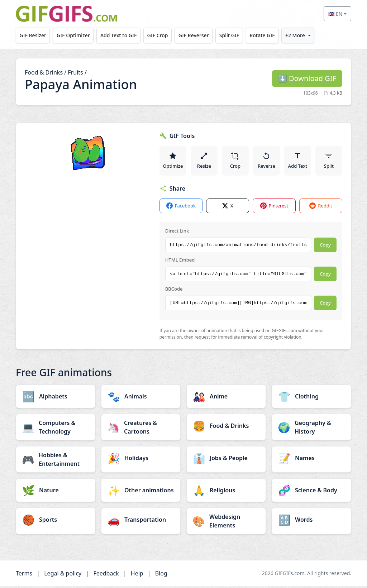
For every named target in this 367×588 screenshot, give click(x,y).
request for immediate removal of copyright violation (248, 339)
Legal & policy (63, 575)
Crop (235, 161)
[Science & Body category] (311, 492)
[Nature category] (56, 492)
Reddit (321, 208)
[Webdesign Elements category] (226, 523)
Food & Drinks (44, 72)
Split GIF (229, 35)
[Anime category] (226, 398)
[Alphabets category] (56, 398)
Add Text (298, 161)
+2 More (295, 35)
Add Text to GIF (119, 35)
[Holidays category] (141, 460)
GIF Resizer (33, 35)
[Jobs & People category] (226, 460)
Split (329, 161)
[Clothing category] (311, 398)
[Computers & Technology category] (56, 429)
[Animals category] (141, 398)
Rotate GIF (262, 35)
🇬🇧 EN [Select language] (335, 14)
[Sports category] (56, 521)
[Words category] (311, 521)
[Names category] (311, 460)
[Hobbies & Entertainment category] (56, 461)
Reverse (267, 161)
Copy (325, 247)
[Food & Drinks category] (226, 427)
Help (137, 575)
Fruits (75, 72)
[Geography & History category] (311, 429)
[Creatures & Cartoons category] (141, 429)
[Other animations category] (141, 492)
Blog (161, 575)
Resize (204, 161)
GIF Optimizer (73, 35)
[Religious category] (226, 492)
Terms (24, 575)
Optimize (173, 161)
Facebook (181, 208)
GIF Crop (158, 35)
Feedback (106, 575)
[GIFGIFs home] (66, 14)
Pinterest (274, 208)
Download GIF (307, 78)
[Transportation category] (141, 521)
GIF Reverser (194, 35)
